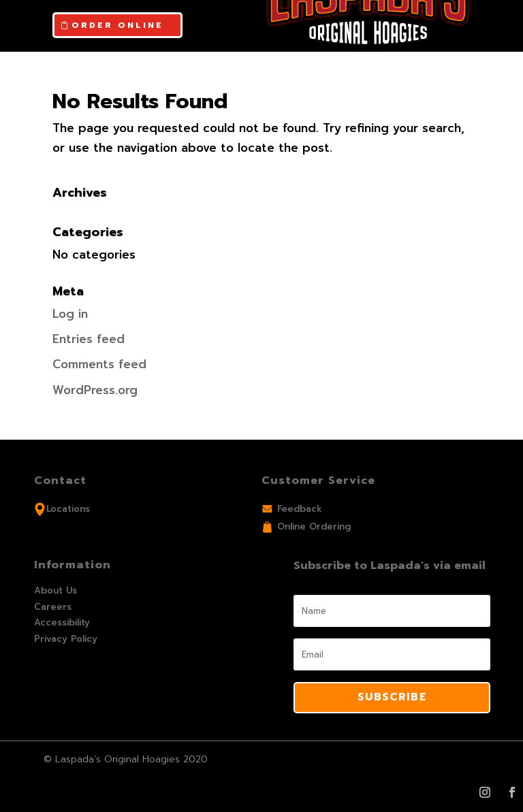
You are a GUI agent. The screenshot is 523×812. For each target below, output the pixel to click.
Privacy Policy (66, 639)
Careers (53, 607)
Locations (68, 509)
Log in (70, 314)
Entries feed (89, 339)
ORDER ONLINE (117, 25)
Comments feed (99, 364)
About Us (56, 590)
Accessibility (62, 622)
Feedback (300, 509)
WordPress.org (95, 390)
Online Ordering (314, 526)
